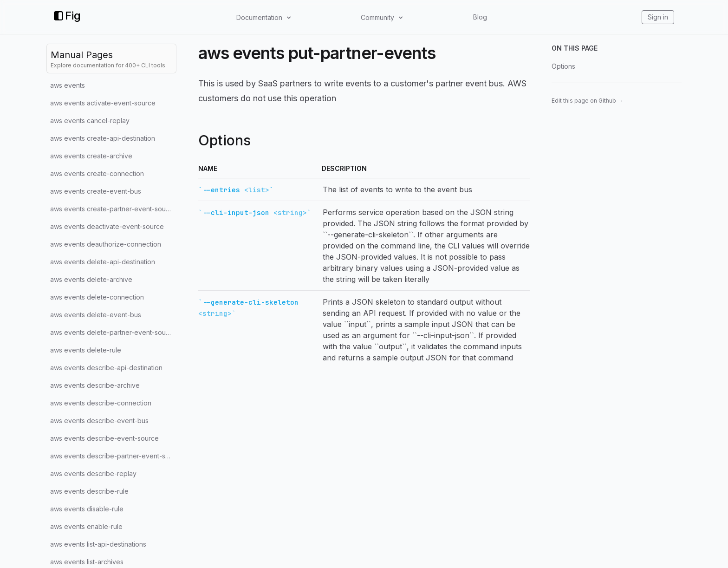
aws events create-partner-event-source (113, 209)
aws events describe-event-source (104, 438)
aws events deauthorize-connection (106, 244)
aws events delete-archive (91, 279)
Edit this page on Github (587, 101)
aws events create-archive (91, 156)
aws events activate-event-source (103, 103)
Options (563, 66)
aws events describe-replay (93, 473)
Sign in (658, 17)
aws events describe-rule (89, 491)
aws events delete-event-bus (96, 315)
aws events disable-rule (87, 509)
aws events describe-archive (95, 385)
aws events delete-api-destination (103, 262)
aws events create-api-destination (103, 138)
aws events (68, 85)
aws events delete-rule (86, 350)
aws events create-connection (97, 173)
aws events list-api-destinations (98, 544)
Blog (480, 17)
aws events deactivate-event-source (107, 226)
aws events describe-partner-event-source (113, 456)
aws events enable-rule (86, 526)
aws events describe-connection (101, 403)
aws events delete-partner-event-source (113, 332)
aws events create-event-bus (96, 191)
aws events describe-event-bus (99, 421)
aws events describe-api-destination (106, 368)
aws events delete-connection (97, 297)
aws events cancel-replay (90, 121)
